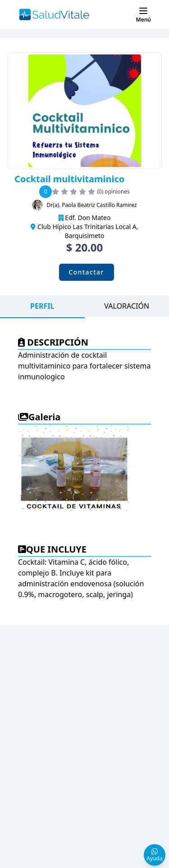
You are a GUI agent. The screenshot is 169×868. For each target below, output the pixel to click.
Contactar (86, 272)
